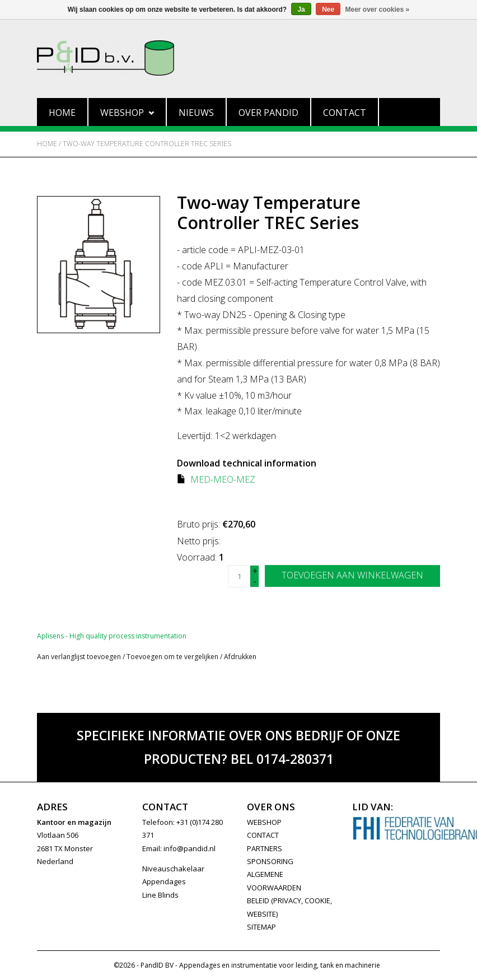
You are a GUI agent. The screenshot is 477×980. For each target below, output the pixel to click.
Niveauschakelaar (173, 869)
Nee (328, 10)
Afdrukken (240, 657)
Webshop (127, 113)
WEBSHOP (264, 822)
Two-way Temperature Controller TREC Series (147, 144)
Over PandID (268, 113)
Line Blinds (160, 895)
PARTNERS (265, 848)
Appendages (164, 881)
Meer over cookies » (378, 10)
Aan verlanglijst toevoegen (79, 657)
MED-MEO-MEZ (223, 479)
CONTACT (263, 835)
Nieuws (196, 113)
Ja (301, 10)
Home (62, 113)
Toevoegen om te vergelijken (173, 657)
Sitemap (261, 927)
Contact (345, 113)
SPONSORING (270, 861)
